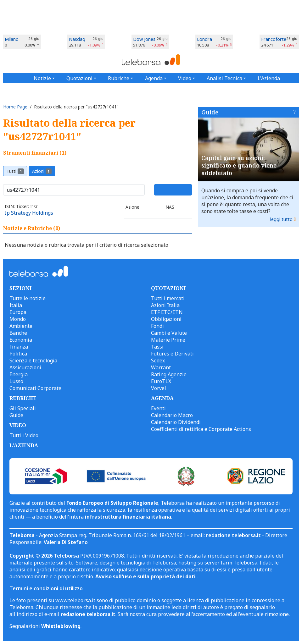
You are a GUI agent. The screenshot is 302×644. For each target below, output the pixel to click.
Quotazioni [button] (79, 78)
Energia (19, 374)
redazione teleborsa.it (233, 535)
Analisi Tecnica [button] (224, 78)
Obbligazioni (166, 319)
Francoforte (274, 39)
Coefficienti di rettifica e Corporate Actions (201, 429)
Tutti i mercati (168, 298)
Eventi (158, 408)
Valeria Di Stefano (66, 542)
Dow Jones (144, 39)
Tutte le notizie (28, 298)
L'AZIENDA (24, 445)
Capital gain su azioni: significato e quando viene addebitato (239, 165)
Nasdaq (77, 39)
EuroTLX (161, 381)
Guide (210, 112)
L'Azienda (269, 78)
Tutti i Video (24, 435)
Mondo (18, 319)
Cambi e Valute (169, 333)
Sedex (158, 361)
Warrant (161, 367)
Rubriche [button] (119, 78)
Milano (12, 39)
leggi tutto (281, 219)
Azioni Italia (165, 305)
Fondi (157, 326)
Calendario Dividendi (176, 422)
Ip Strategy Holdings (29, 213)
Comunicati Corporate (35, 388)
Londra (204, 39)
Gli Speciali (23, 408)
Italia (16, 305)
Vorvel (159, 388)
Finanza (19, 347)
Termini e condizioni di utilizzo (46, 588)
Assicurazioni (25, 367)
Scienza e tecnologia (33, 361)
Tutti (15, 171)
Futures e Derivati (172, 354)
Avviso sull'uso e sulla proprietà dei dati (146, 576)
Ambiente (21, 326)
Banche (18, 333)
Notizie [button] (42, 78)
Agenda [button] (154, 78)
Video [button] (185, 78)
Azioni (42, 171)
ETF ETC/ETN (167, 312)
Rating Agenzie (169, 374)
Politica (18, 354)
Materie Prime (168, 340)
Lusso (16, 381)
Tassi (157, 347)
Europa (18, 312)
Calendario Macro (172, 415)
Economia (21, 340)
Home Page (15, 107)
